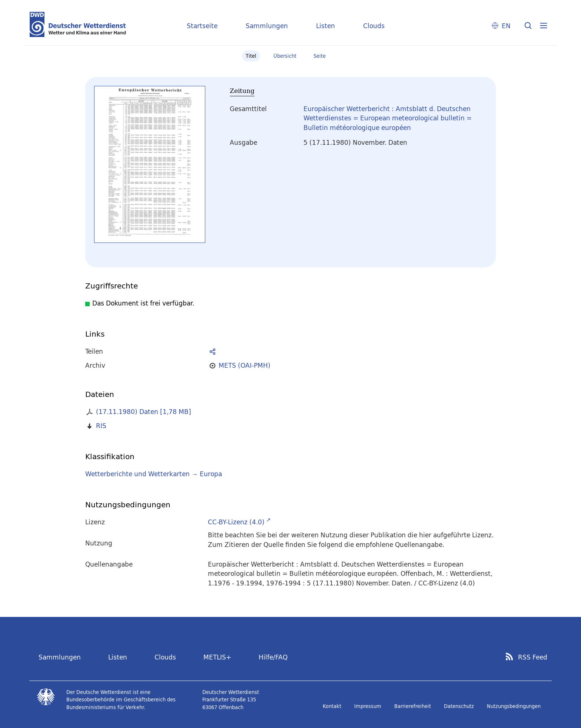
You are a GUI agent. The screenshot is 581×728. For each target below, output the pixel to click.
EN (506, 26)
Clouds (374, 26)
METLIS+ (217, 657)
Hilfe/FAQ (273, 657)
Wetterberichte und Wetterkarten (137, 474)
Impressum (368, 706)
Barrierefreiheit (413, 706)
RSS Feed (533, 657)
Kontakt (332, 706)
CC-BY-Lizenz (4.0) (236, 522)
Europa (211, 474)
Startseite (202, 26)
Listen (326, 26)
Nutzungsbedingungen (514, 706)
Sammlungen (267, 26)
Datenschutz (459, 706)
